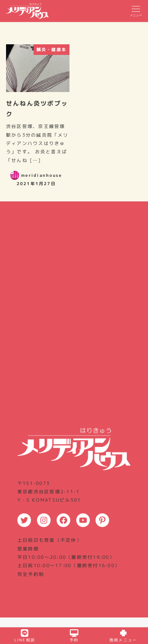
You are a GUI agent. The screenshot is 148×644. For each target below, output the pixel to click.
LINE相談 (25, 636)
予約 (74, 636)
